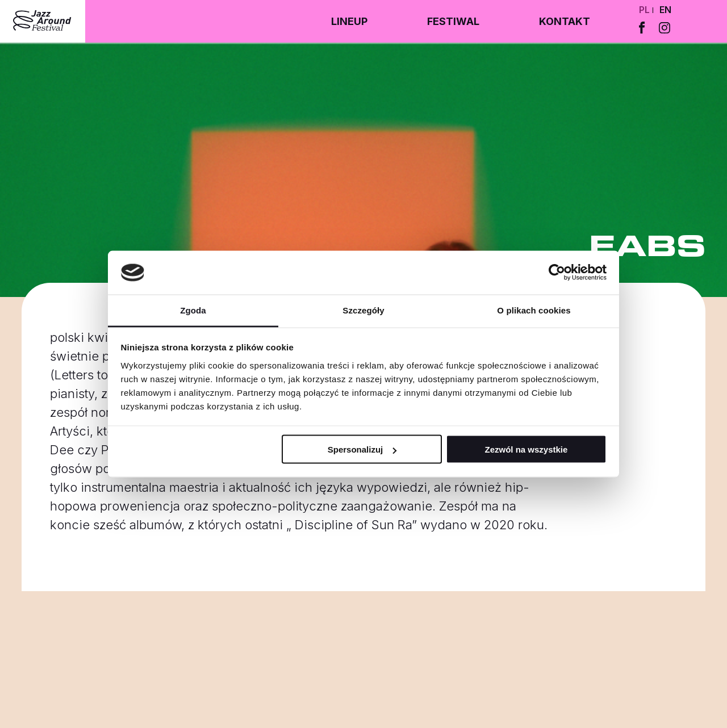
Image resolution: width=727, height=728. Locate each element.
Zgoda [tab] (193, 310)
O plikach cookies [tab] (534, 310)
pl (644, 10)
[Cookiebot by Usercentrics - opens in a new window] (557, 273)
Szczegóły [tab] (363, 310)
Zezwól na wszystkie (526, 449)
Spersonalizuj (362, 449)
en (665, 10)
